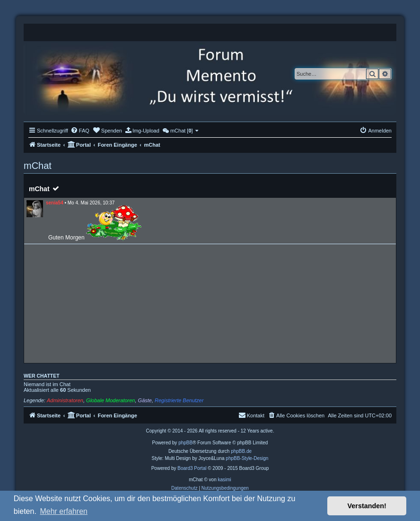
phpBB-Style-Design (247, 458)
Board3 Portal (192, 468)
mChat (39, 189)
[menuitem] (80, 131)
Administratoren (65, 400)
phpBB (185, 443)
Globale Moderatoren (110, 400)
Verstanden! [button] (367, 506)
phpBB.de (241, 451)
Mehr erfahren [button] (64, 511)
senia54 (55, 203)
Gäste (145, 400)
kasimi (224, 480)
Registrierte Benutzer (179, 400)
